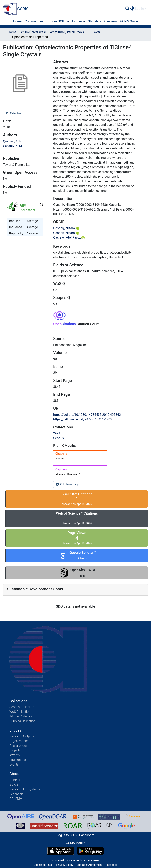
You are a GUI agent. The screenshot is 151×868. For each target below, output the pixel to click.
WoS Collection (20, 712)
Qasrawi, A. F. (12, 141)
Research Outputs (22, 736)
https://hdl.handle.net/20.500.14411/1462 (83, 419)
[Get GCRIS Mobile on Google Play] (90, 851)
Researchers (18, 746)
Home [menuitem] (17, 21)
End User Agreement (89, 865)
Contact (15, 780)
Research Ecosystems (25, 789)
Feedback (16, 794)
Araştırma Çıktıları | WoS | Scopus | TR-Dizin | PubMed (70, 32)
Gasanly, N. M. (13, 146)
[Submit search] (127, 9)
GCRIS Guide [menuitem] (129, 21)
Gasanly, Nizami (66, 228)
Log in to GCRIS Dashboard (75, 835)
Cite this (13, 113)
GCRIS (14, 785)
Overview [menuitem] (111, 21)
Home (12, 32)
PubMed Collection (22, 721)
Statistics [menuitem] (95, 21)
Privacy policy (65, 865)
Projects (15, 750)
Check (83, 558)
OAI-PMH (16, 799)
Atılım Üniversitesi (33, 32)
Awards (15, 755)
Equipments (18, 760)
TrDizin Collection (21, 716)
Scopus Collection (22, 707)
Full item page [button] (68, 484)
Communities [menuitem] (34, 21)
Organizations (19, 741)
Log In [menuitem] (139, 9)
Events (14, 765)
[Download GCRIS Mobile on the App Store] (61, 851)
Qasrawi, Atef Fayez (69, 238)
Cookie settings (43, 865)
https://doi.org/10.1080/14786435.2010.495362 (87, 415)
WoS (97, 32)
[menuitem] (132, 9)
